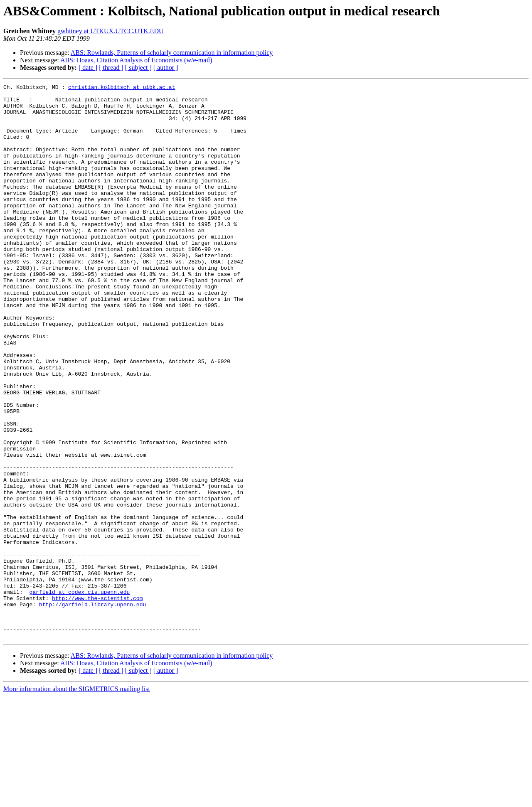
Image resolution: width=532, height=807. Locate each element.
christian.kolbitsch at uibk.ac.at (122, 88)
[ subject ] (138, 68)
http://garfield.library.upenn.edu (92, 709)
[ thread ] (111, 68)
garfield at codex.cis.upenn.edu (79, 694)
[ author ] (166, 68)
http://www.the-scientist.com (97, 701)
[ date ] (88, 68)
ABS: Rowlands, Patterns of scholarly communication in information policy (172, 53)
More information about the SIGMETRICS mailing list (77, 800)
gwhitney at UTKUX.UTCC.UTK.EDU (111, 31)
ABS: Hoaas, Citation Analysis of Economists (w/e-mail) (136, 60)
